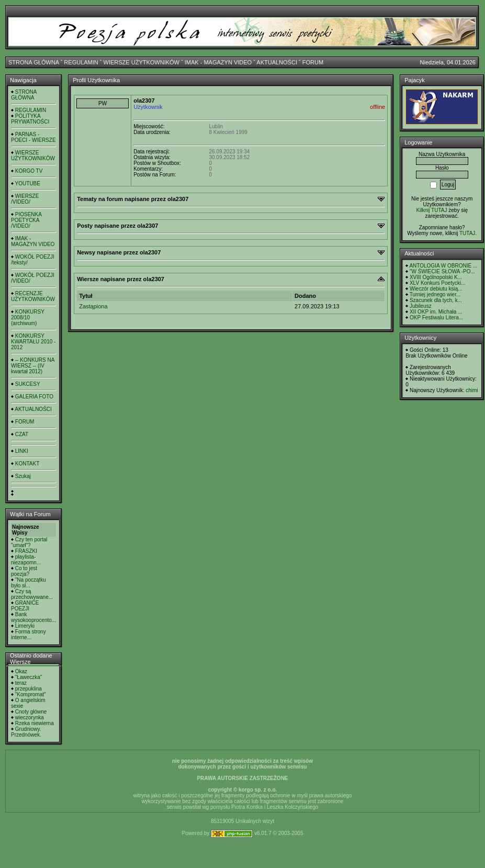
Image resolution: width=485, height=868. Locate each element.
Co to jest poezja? (24, 571)
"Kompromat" (31, 694)
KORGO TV (29, 171)
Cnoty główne (31, 712)
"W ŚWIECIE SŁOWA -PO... (442, 271)
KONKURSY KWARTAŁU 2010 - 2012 (33, 342)
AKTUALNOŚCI (277, 62)
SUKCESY (28, 384)
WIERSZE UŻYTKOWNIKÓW (142, 62)
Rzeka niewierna (35, 723)
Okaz (21, 671)
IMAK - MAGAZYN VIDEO (218, 62)
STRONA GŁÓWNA (34, 62)
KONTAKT (27, 464)
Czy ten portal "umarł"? (29, 542)
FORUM (313, 62)
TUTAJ (467, 233)
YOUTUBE (28, 183)
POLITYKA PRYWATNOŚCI (30, 119)
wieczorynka (30, 717)
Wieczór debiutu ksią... (436, 289)
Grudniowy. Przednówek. (26, 732)
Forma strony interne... (29, 635)
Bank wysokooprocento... (33, 617)
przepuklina (29, 689)
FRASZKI (26, 551)
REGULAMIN (81, 62)
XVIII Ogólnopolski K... (436, 277)
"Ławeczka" (29, 677)
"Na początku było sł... (29, 583)
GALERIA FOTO (34, 397)
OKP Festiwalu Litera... (436, 318)
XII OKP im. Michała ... (436, 312)
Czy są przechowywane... (32, 594)
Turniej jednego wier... (435, 294)
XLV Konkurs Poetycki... (438, 283)
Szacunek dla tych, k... (436, 300)
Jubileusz (421, 306)
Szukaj (23, 476)
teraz (21, 683)
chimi (472, 390)
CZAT (22, 434)
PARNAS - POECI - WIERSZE (33, 137)
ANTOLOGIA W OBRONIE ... (443, 266)
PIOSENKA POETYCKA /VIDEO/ (26, 220)
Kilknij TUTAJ (431, 210)
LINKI (22, 451)
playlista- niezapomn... (26, 560)
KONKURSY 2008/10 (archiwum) (28, 318)
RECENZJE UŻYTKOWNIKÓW (33, 296)
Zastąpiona (93, 306)
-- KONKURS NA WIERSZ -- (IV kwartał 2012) (33, 366)
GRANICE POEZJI (25, 606)
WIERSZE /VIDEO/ (25, 199)
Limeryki (25, 626)
